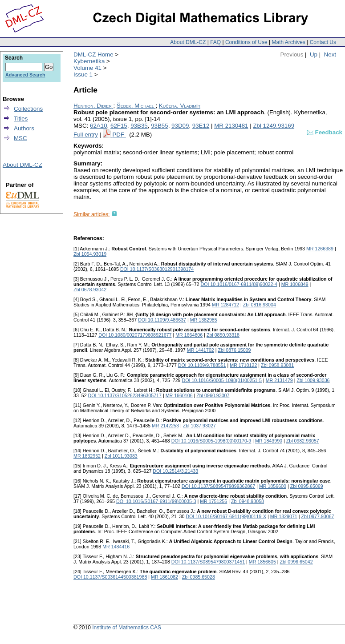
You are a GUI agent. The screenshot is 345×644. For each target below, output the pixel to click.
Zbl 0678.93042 (90, 290)
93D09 (180, 126)
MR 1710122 (243, 365)
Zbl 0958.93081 (277, 365)
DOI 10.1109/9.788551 (202, 365)
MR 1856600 (273, 486)
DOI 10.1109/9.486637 (162, 320)
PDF (119, 135)
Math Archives (288, 42)
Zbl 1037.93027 (199, 426)
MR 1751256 (213, 501)
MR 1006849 (295, 284)
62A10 (99, 126)
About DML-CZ (188, 42)
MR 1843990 (269, 441)
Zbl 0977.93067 (317, 516)
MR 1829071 (284, 516)
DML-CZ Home (93, 54)
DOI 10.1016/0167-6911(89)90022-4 (239, 284)
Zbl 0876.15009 (234, 350)
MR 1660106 (179, 395)
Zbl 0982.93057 (303, 441)
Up (314, 54)
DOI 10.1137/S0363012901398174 (157, 269)
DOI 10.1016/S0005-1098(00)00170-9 (211, 441)
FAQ (215, 42)
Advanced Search (25, 75)
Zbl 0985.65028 (199, 577)
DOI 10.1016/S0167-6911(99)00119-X (226, 516)
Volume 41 (87, 68)
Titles (21, 119)
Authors (24, 128)
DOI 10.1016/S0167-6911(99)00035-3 (156, 501)
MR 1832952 (87, 456)
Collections (28, 109)
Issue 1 (83, 74)
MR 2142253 (165, 426)
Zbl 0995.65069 (307, 486)
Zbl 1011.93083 (121, 456)
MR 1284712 (225, 305)
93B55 (160, 126)
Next (330, 54)
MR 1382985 (204, 320)
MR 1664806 (189, 335)
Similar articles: (91, 214)
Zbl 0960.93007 (213, 395)
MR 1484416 (116, 547)
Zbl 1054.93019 (90, 254)
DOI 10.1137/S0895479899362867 (218, 486)
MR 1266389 (320, 249)
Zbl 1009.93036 (313, 380)
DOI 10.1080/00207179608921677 (135, 335)
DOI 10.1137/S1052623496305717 (125, 395)
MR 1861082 (164, 577)
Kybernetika (89, 61)
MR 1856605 (262, 562)
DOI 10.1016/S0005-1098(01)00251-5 (222, 380)
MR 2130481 (231, 126)
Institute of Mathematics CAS (127, 628)
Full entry (86, 135)
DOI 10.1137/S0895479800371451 (208, 562)
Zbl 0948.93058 (248, 501)
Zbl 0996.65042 (296, 562)
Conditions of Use (246, 42)
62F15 (119, 126)
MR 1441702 (201, 350)
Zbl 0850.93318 (223, 335)
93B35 (139, 126)
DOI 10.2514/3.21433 (175, 471)
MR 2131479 (279, 380)
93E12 (201, 126)
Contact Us (323, 42)
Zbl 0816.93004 (260, 305)
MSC (20, 138)
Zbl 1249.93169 (274, 126)
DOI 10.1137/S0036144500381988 (110, 577)
